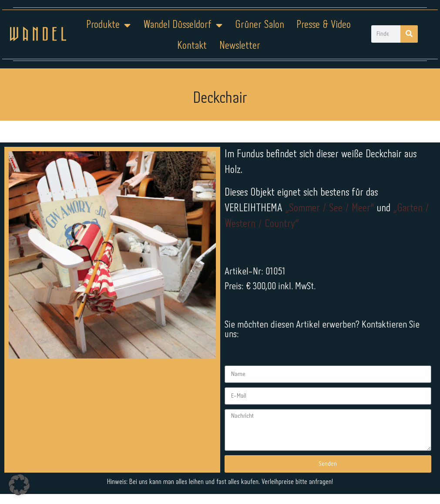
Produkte (108, 25)
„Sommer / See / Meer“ (331, 208)
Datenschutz (225, 477)
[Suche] (409, 34)
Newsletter (240, 46)
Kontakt (192, 46)
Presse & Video (324, 25)
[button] (19, 485)
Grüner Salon (260, 25)
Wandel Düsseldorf (183, 25)
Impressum (167, 477)
